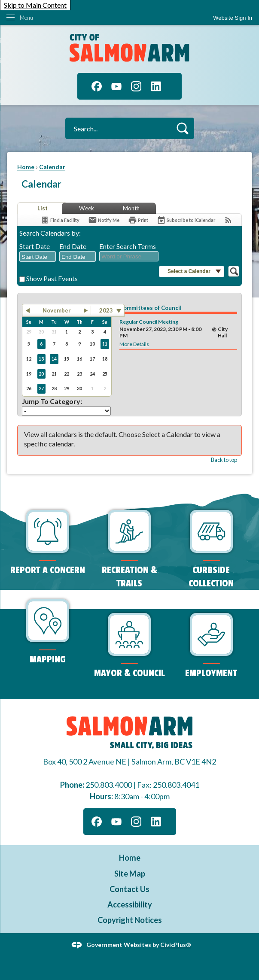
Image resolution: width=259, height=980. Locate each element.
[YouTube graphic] (116, 86)
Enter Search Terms (128, 246)
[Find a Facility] (60, 220)
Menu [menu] (26, 18)
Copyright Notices (130, 920)
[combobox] (38, 257)
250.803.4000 (109, 785)
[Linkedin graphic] (156, 86)
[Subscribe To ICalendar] (186, 220)
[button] (182, 128)
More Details (134, 344)
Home (26, 167)
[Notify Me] (104, 220)
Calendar (52, 167)
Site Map (130, 874)
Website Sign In (233, 18)
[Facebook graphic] (97, 86)
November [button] (57, 310)
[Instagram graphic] (136, 86)
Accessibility (130, 904)
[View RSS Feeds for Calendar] (228, 220)
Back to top (224, 460)
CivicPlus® (176, 945)
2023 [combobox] (106, 310)
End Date (73, 246)
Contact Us (129, 889)
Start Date (35, 246)
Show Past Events (52, 278)
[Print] (138, 220)
